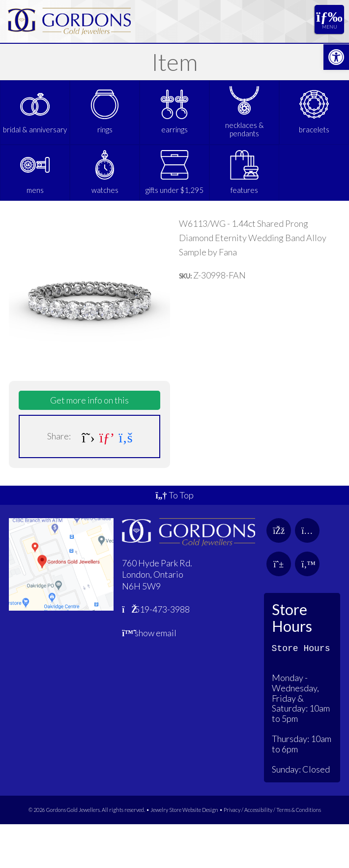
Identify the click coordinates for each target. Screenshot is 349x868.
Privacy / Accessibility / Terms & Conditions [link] (272, 853)
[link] (336, 57)
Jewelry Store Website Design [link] (184, 853)
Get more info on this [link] (89, 444)
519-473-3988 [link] (156, 653)
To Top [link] (174, 539)
